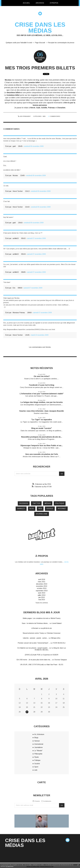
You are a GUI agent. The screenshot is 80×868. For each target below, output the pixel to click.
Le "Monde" (38, 751)
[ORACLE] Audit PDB (33, 655)
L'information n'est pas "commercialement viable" (42, 394)
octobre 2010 (42, 588)
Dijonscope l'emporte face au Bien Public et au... (42, 446)
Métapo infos (56, 638)
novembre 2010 (42, 586)
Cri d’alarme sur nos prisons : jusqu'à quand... (33, 648)
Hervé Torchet (18, 191)
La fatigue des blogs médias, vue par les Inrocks (42, 402)
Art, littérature (39, 734)
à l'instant (35, 628)
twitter (36, 503)
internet (62, 509)
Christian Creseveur (54, 633)
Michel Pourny (56, 618)
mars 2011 (42, 582)
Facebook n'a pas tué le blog (42, 385)
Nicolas (8, 80)
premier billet (34, 83)
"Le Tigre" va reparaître (42, 420)
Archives (40, 3)
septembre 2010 (42, 591)
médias (48, 503)
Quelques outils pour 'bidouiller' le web (19, 43)
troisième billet (13, 95)
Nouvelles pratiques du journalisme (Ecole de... (42, 437)
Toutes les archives (42, 603)
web (44, 116)
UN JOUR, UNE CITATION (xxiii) (32, 665)
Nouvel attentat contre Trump (33, 633)
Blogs (36, 738)
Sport (36, 767)
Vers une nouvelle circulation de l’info (42, 454)
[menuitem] (26, 3)
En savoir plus (10, 866)
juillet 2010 (42, 595)
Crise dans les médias (40, 28)
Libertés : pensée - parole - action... (36, 638)
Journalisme (38, 747)
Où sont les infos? (42, 376)
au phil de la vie (46, 628)
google (50, 509)
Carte (42, 782)
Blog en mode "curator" (42, 428)
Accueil (26, 3)
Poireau (51, 108)
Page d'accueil (40, 43)
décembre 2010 (42, 584)
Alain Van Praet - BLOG (55, 665)
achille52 (16, 238)
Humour (37, 741)
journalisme (42, 514)
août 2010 (42, 593)
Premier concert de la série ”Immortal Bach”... (34, 643)
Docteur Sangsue (61, 660)
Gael (38, 108)
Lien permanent (24, 116)
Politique (37, 760)
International (39, 744)
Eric (14, 288)
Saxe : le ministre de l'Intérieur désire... (35, 623)
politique (60, 503)
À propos (54, 3)
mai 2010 (42, 600)
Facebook (24, 503)
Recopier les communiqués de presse (61, 43)
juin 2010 (42, 597)
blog (32, 509)
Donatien (61, 108)
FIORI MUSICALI (59, 643)
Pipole (36, 757)
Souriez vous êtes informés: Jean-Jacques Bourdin (42, 411)
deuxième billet (13, 93)
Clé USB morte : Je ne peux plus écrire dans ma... (34, 660)
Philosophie (38, 754)
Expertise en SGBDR (51, 655)
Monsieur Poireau (19, 313)
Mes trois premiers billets (40, 68)
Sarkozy (21, 509)
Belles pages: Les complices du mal (35, 618)
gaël (14, 146)
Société (37, 764)
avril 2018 (42, 579)
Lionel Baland (57, 623)
